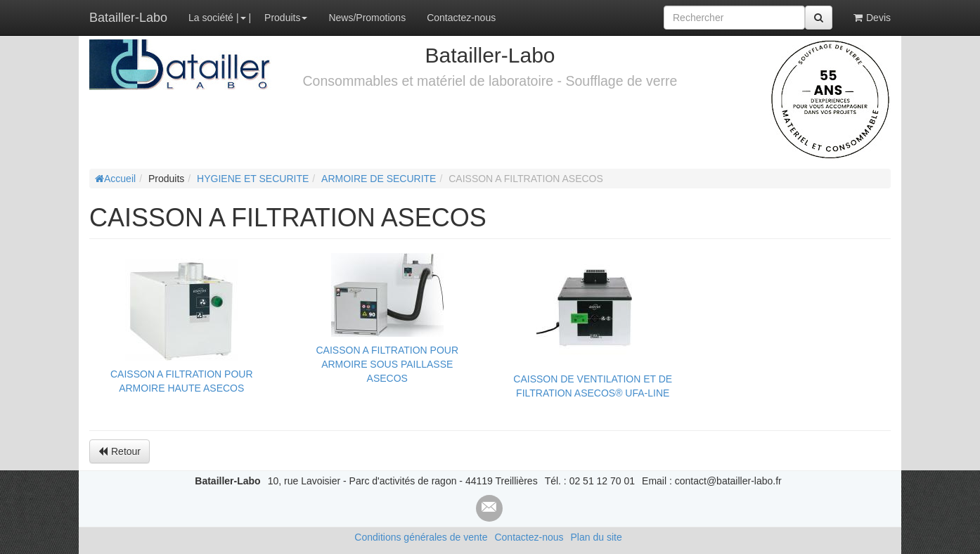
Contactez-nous (461, 18)
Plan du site (597, 537)
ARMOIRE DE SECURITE (379, 179)
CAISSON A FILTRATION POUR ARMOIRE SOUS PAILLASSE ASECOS (387, 364)
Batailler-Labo (128, 18)
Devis (872, 18)
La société (211, 18)
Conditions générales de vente (421, 537)
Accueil (115, 179)
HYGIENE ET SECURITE (253, 179)
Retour (120, 451)
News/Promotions (367, 18)
